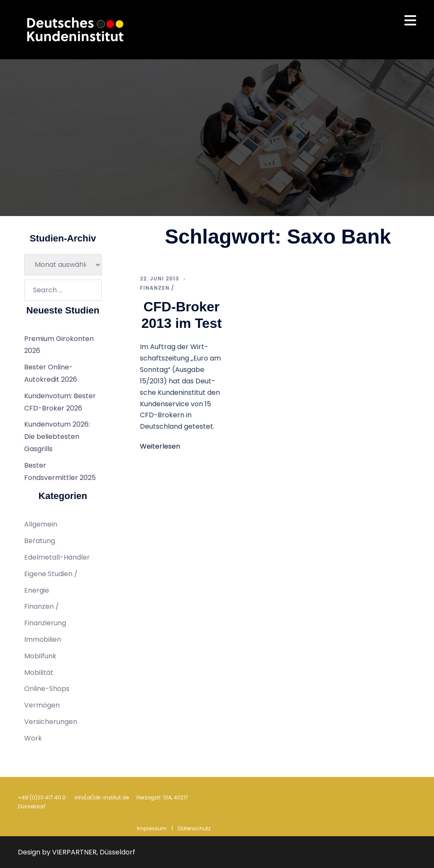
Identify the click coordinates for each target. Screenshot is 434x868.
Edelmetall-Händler (57, 557)
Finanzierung (45, 623)
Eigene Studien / (51, 574)
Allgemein (41, 524)
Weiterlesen (160, 446)
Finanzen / (157, 288)
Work (33, 738)
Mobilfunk (40, 656)
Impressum (152, 828)
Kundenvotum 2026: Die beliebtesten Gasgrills (57, 437)
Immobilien (43, 639)
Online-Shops (47, 689)
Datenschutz (194, 828)
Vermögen (42, 705)
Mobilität (39, 672)
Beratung (40, 541)
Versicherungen (51, 722)
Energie (37, 590)
